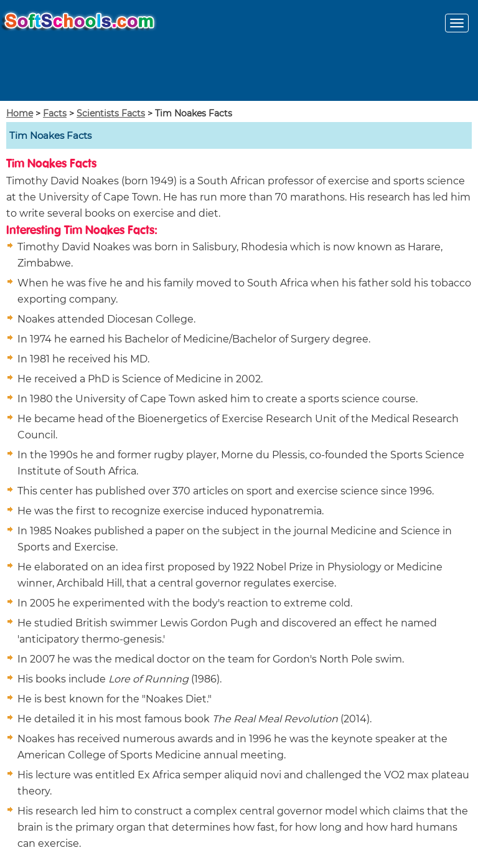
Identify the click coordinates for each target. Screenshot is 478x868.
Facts (55, 113)
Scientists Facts (111, 113)
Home (20, 113)
